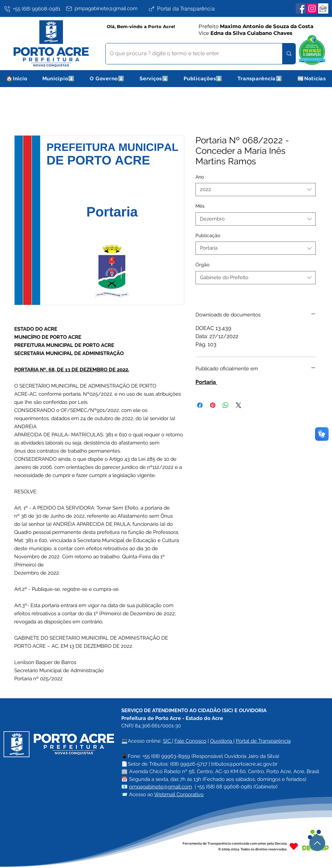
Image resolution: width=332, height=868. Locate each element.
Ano (200, 177)
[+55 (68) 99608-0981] (34, 9)
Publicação (208, 235)
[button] (59, 79)
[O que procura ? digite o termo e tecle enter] (189, 54)
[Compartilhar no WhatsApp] (226, 405)
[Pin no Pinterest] (213, 405)
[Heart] (294, 846)
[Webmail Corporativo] (323, 8)
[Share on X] (238, 405)
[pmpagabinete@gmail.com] (106, 8)
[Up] (317, 843)
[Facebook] (301, 8)
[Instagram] (312, 8)
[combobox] (256, 190)
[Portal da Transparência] (188, 8)
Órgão (202, 265)
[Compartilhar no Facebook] (200, 405)
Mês (200, 206)
